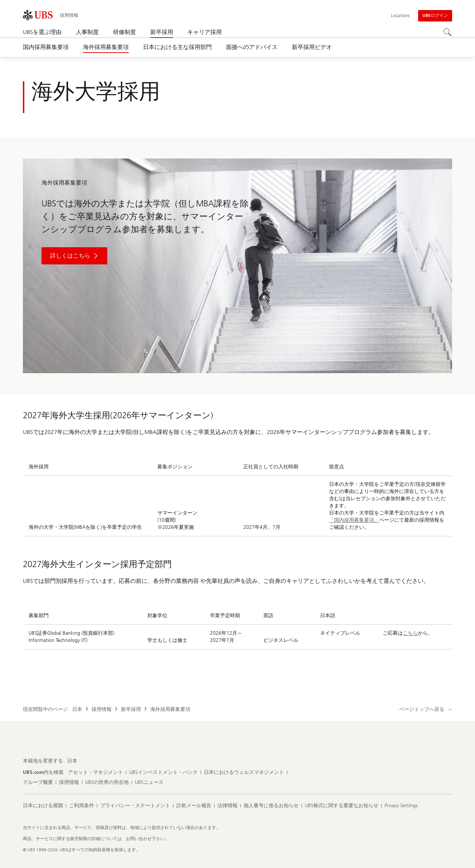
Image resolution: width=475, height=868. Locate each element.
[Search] (448, 33)
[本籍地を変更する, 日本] (72, 761)
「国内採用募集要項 (352, 520)
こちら (410, 633)
